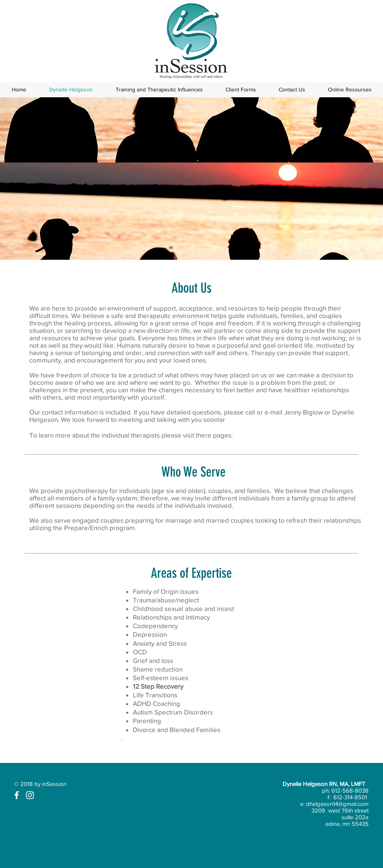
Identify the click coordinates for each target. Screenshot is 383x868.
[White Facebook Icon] (17, 795)
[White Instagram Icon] (30, 795)
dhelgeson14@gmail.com (337, 804)
